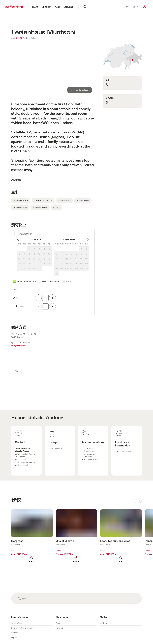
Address (104, 623)
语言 (135, 7)
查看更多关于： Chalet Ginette (77, 540)
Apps (58, 623)
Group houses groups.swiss (90, 452)
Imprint (14, 637)
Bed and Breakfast (92, 459)
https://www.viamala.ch (25, 462)
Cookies (15, 633)
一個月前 (19, 239)
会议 (127, 7)
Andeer (54, 417)
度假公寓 (17, 38)
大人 (15, 298)
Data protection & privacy (22, 628)
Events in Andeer (124, 452)
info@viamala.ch (19, 346)
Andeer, (27, 38)
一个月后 (87, 239)
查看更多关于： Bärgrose (32, 540)
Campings (88, 457)
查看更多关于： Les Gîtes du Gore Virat (121, 540)
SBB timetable (56, 448)
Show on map (122, 57)
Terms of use (17, 623)
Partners (59, 628)
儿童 (18, 306)
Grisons (34, 38)
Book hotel (88, 448)
